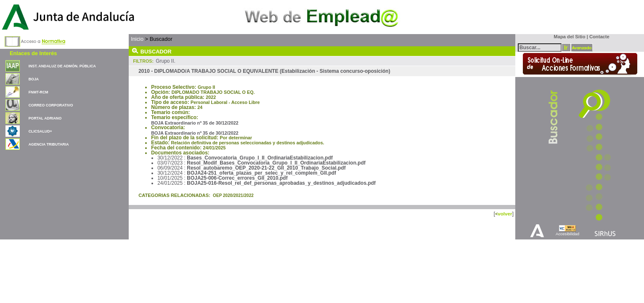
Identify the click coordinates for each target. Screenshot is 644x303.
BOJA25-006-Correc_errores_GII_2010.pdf (237, 178)
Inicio (137, 39)
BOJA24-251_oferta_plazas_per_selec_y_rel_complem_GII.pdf (261, 173)
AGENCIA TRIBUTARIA (49, 144)
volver (505, 214)
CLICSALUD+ (40, 131)
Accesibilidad (567, 234)
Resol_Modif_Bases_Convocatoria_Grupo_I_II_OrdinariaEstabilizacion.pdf (276, 163)
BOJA (34, 79)
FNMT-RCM (38, 92)
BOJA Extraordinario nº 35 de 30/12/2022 (195, 123)
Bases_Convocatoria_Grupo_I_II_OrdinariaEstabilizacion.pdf (260, 158)
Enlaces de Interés (33, 53)
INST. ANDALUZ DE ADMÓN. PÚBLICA (62, 66)
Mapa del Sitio (568, 37)
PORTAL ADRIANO (45, 118)
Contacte (599, 37)
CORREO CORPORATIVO (51, 105)
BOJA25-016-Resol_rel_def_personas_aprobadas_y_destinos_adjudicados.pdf (281, 183)
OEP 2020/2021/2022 (233, 195)
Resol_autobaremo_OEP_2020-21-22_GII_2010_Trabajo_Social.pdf (266, 168)
